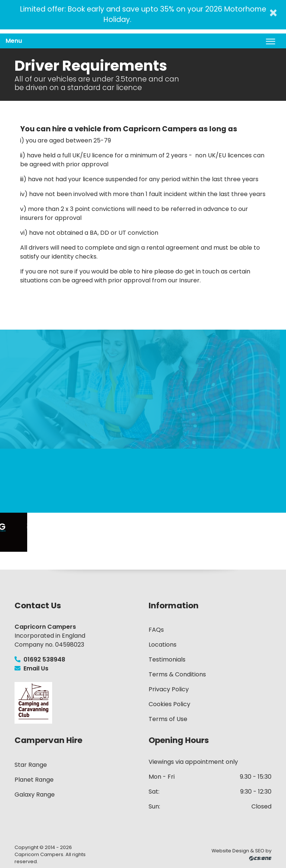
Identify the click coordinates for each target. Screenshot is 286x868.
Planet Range (34, 780)
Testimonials (167, 659)
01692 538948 (40, 659)
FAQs (156, 630)
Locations (163, 645)
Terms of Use (168, 719)
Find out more (157, 20)
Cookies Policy (169, 704)
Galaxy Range (35, 795)
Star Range (31, 765)
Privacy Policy (169, 689)
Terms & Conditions (177, 674)
